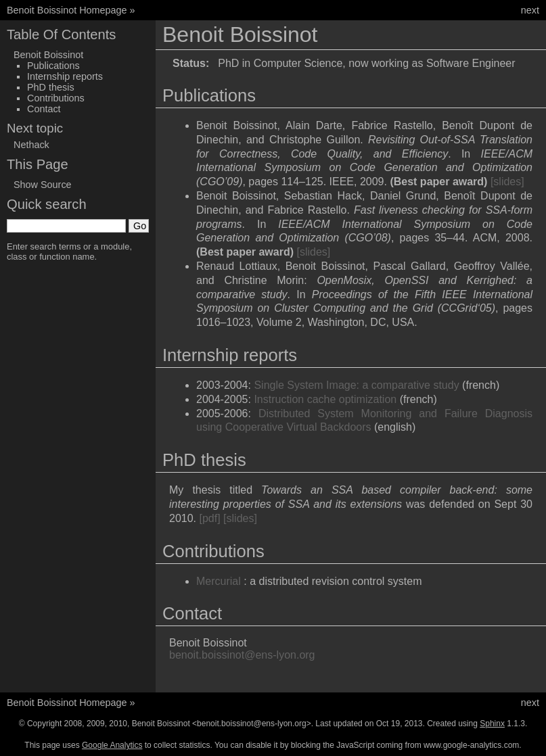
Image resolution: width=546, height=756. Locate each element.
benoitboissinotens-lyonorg (242, 655)
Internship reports (65, 76)
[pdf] (209, 518)
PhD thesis (51, 87)
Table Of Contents (61, 34)
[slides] (507, 182)
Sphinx (492, 724)
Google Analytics (112, 745)
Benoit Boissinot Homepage (67, 10)
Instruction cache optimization (325, 399)
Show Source (43, 185)
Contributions (56, 98)
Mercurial (219, 581)
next (530, 10)
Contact (44, 109)
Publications (53, 66)
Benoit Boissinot (48, 55)
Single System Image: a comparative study (356, 385)
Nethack (31, 145)
